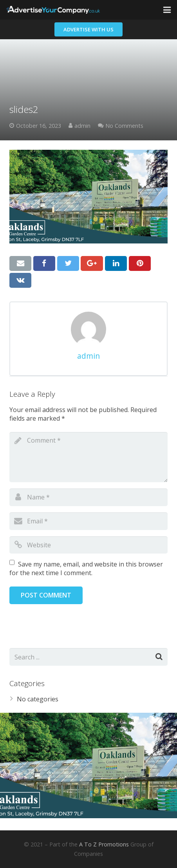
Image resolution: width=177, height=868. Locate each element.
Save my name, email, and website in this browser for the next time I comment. (86, 568)
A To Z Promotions (104, 844)
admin (82, 126)
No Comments (124, 126)
